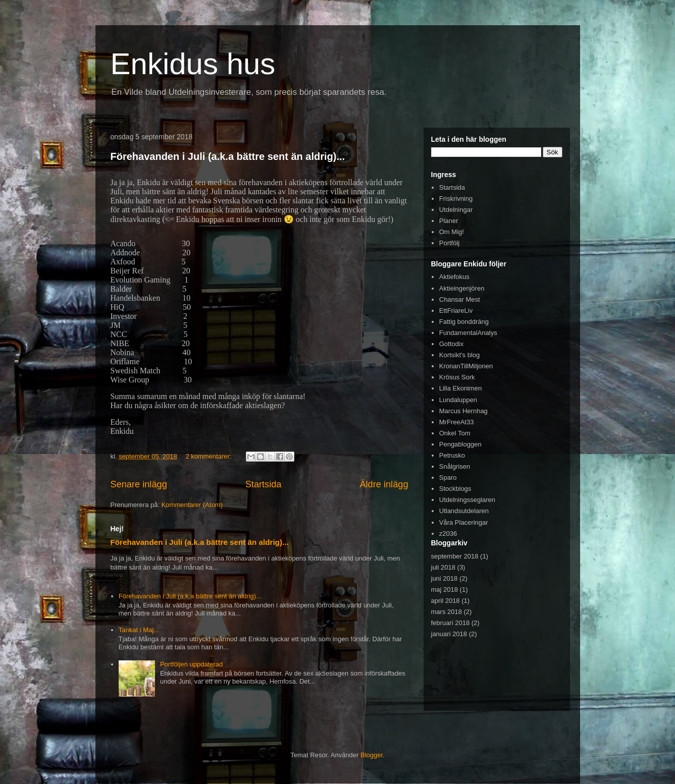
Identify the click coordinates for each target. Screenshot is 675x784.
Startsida (264, 484)
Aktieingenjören (462, 288)
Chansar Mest (460, 299)
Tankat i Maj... (139, 630)
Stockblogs (455, 489)
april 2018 (446, 601)
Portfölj (449, 243)
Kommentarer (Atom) (192, 505)
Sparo (448, 478)
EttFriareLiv (456, 311)
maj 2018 (445, 590)
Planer (449, 221)
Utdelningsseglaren (467, 500)
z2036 (448, 534)
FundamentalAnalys (468, 333)
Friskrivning (456, 199)
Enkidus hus (193, 64)
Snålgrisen (455, 466)
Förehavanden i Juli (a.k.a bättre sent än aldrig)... (228, 156)
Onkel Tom (455, 433)
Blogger (372, 755)
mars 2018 (447, 612)
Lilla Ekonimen (461, 388)
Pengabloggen (460, 444)
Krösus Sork (457, 377)
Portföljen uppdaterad (191, 664)
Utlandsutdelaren (464, 511)
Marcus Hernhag (463, 411)
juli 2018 (443, 567)
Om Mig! (452, 232)
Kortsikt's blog (460, 355)
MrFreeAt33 (457, 422)
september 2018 (455, 556)
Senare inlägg (139, 484)
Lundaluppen (458, 400)
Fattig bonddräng (464, 322)
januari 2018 (449, 634)
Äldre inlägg (384, 484)
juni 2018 (445, 578)
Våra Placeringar (464, 522)
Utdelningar (456, 210)
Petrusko (452, 455)
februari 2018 (451, 623)
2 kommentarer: (209, 456)
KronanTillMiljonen (466, 366)
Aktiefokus (454, 277)
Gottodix (451, 344)
